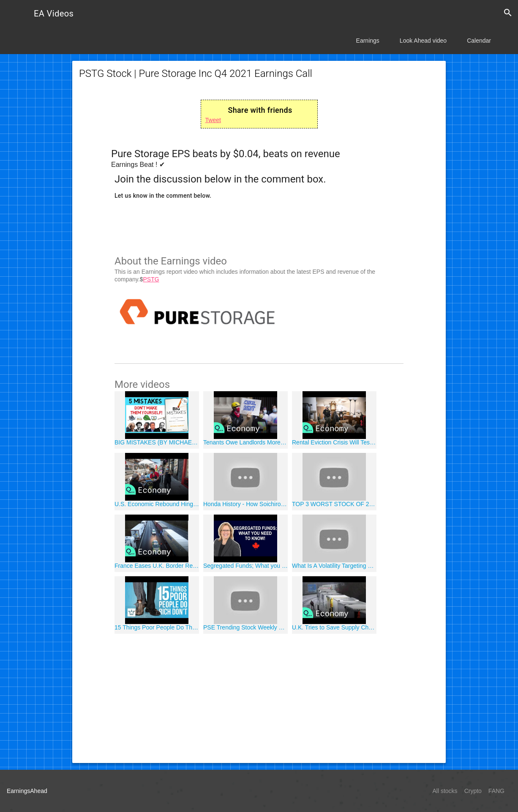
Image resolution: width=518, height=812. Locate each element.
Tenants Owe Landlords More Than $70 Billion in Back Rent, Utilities (245, 442)
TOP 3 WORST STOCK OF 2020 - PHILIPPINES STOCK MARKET (334, 504)
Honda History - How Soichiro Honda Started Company (245, 504)
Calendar (479, 41)
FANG (496, 791)
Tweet (213, 120)
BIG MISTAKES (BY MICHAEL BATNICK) (157, 442)
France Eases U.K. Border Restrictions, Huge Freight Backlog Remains (157, 566)
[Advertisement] (259, 697)
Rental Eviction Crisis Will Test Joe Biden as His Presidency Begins (334, 442)
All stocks (445, 791)
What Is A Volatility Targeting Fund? (334, 566)
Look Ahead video (423, 41)
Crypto (473, 791)
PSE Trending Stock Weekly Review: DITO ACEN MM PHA (245, 627)
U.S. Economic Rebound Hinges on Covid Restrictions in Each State (157, 504)
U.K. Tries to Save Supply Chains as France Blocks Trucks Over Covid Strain (334, 627)
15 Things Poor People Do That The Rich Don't (157, 627)
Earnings (368, 41)
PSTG (151, 279)
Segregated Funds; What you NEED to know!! (245, 566)
